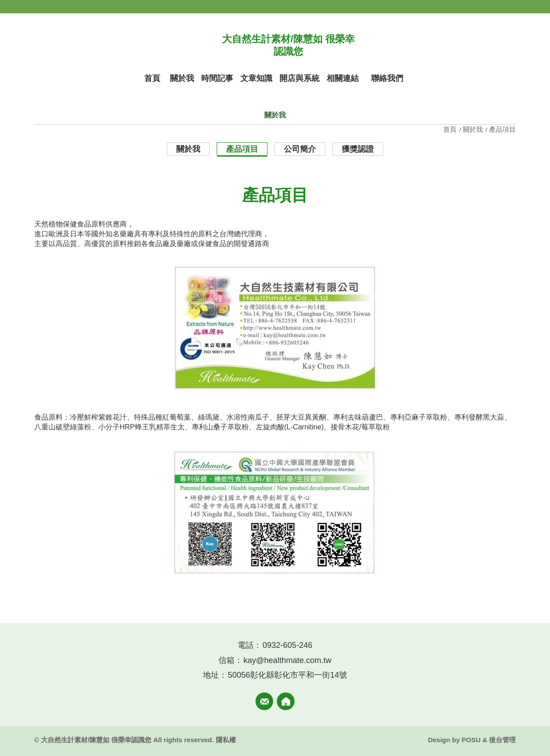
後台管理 (502, 740)
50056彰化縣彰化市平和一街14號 (287, 675)
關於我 (473, 129)
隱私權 (226, 740)
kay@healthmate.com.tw (287, 660)
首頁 (451, 129)
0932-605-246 (287, 645)
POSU (471, 740)
